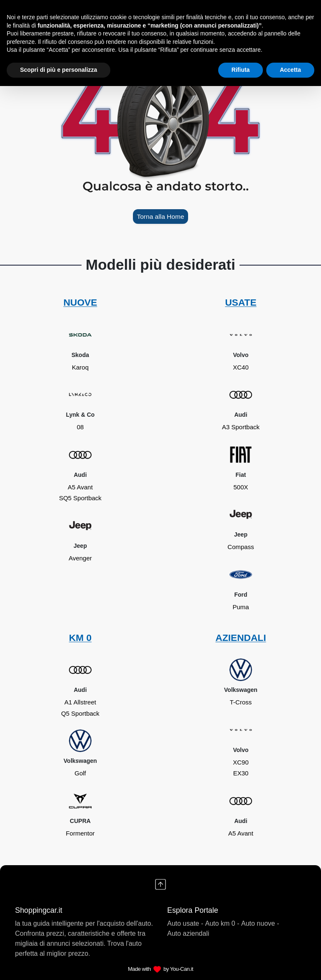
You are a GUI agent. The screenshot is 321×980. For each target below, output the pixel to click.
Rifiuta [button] (241, 70)
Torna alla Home (160, 217)
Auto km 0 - (222, 923)
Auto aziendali (188, 933)
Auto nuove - (260, 923)
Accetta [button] (290, 70)
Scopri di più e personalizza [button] (59, 70)
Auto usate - (185, 923)
